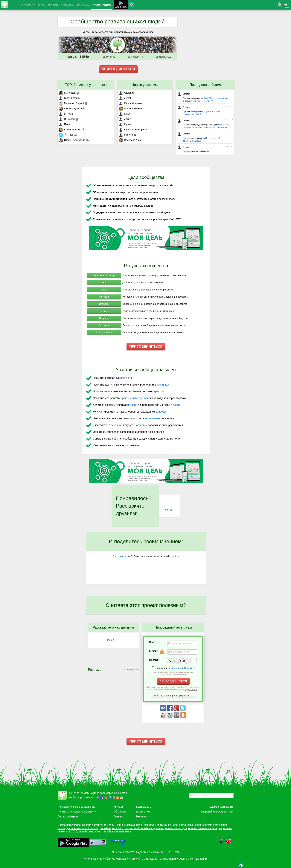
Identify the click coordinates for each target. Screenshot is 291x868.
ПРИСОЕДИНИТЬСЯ (118, 69)
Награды (104, 318)
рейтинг (176, 556)
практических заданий (134, 398)
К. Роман (66, 114)
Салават (126, 93)
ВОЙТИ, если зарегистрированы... (173, 696)
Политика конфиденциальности (77, 812)
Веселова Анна (130, 140)
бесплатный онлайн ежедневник (144, 828)
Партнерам (143, 812)
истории (132, 405)
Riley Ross (127, 135)
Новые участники (145, 85)
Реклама (141, 816)
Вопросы (104, 304)
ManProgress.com (94, 793)
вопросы (161, 412)
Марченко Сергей (71, 103)
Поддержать (144, 807)
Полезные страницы (104, 275)
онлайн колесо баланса (117, 831)
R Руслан (67, 119)
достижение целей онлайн (82, 828)
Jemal (125, 98)
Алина (125, 119)
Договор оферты (68, 816)
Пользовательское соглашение (77, 807)
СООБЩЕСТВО (102, 5)
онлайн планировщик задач (205, 828)
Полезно (167, 510)
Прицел (120, 825)
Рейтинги (104, 311)
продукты (126, 378)
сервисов (158, 391)
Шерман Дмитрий (71, 108)
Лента (104, 282)
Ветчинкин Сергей (72, 129)
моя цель (150, 825)
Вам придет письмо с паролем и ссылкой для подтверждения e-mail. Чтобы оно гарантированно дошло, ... (173, 688)
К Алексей (67, 93)
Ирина (125, 124)
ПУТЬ (41, 5)
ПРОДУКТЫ (68, 5)
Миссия (118, 807)
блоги (176, 405)
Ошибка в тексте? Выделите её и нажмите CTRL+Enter (145, 852)
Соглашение (175, 668)
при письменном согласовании (188, 859)
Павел (65, 124)
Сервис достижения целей (98, 825)
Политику (189, 668)
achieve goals (135, 825)
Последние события (205, 85)
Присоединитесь (120, 556)
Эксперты (104, 325)
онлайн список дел (90, 831)
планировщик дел (176, 828)
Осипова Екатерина (133, 129)
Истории (104, 297)
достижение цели (167, 825)
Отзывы (119, 816)
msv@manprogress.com (82, 797)
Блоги (104, 290)
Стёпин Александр (72, 140)
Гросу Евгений (69, 98)
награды (140, 425)
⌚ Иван (66, 135)
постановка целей (190, 825)
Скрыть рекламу (132, 670)
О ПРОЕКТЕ (28, 5)
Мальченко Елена (131, 108)
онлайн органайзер (111, 828)
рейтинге (116, 425)
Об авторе (120, 812)
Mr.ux (124, 114)
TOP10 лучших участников (86, 85)
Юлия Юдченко (130, 103)
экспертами (152, 418)
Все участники (104, 332)
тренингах (163, 385)
